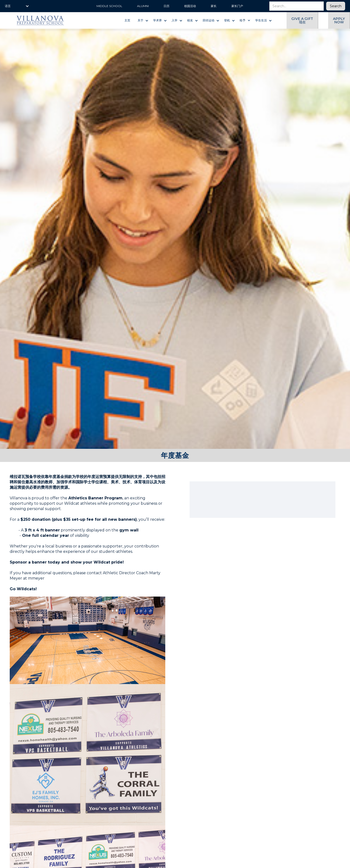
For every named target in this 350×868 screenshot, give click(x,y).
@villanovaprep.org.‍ (74, 578)
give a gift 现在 (302, 20)
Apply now (339, 20)
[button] (17, 6)
